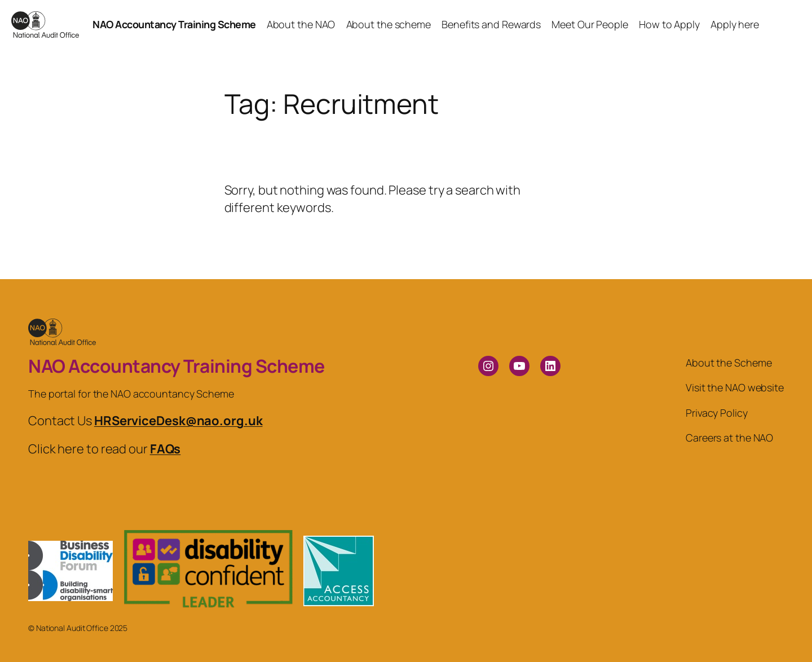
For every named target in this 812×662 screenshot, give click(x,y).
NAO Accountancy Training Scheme (174, 24)
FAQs (166, 449)
